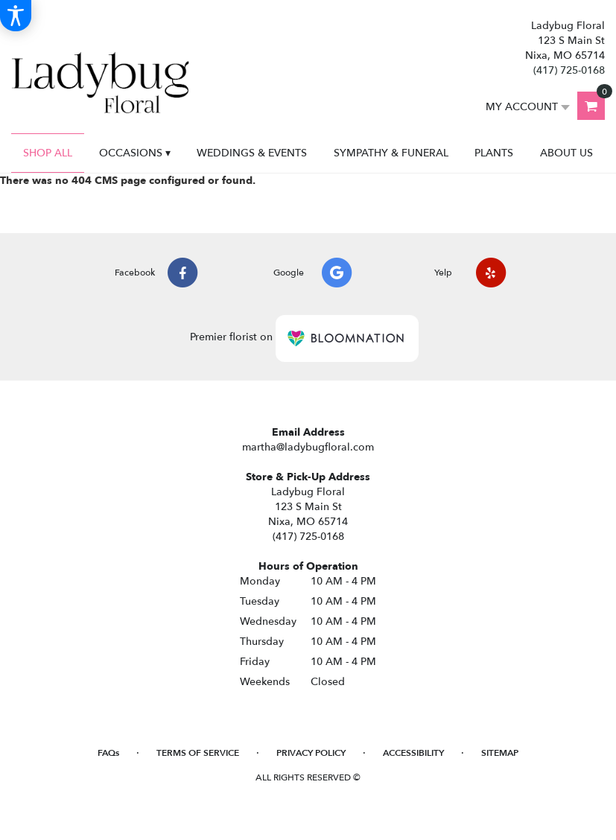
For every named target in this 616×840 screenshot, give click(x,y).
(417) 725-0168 (569, 70)
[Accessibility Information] (16, 16)
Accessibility (413, 753)
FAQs (108, 753)
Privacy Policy (311, 753)
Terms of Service (198, 753)
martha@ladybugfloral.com (308, 447)
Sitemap (500, 753)
